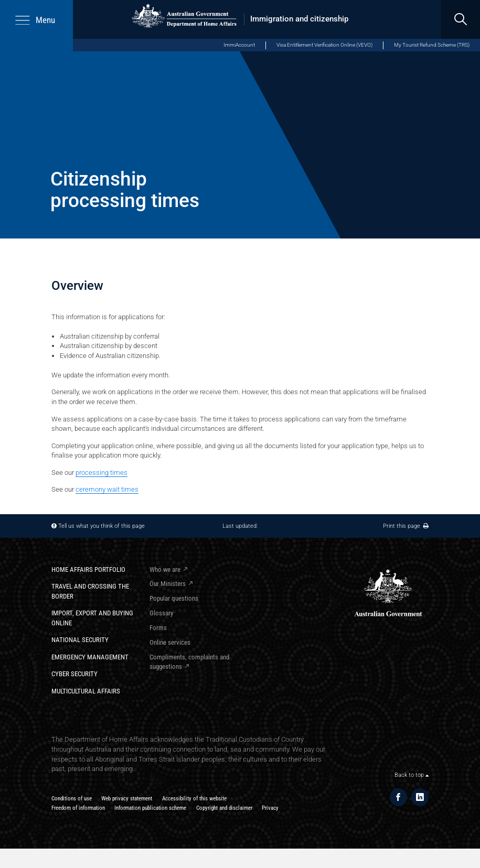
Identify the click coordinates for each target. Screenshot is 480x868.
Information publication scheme (150, 808)
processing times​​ (102, 473)
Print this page (406, 526)
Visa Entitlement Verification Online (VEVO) (324, 45)
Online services (170, 642)
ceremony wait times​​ (107, 489)
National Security (80, 640)
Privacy (270, 808)
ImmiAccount (239, 45)
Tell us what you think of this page (102, 526)
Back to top (412, 775)
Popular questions (174, 598)
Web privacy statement (127, 799)
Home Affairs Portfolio (88, 569)
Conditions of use (72, 799)
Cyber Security (74, 674)
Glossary (161, 613)
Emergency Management (90, 657)
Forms (158, 628)
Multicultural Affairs (86, 691)
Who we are (165, 569)
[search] (461, 19)
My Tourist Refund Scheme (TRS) (432, 45)
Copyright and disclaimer (224, 808)
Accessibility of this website (194, 799)
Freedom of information (78, 808)
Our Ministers (168, 584)
